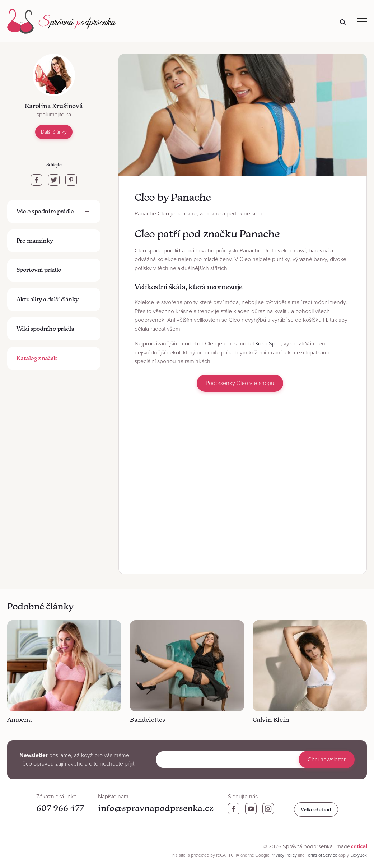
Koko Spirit (268, 344)
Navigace (362, 21)
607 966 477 (60, 808)
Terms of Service (322, 855)
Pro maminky (35, 241)
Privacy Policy (284, 855)
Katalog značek (37, 358)
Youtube (251, 809)
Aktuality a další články (48, 299)
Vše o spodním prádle (45, 211)
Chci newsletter (327, 760)
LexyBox (359, 855)
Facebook (234, 809)
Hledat (343, 22)
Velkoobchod (316, 809)
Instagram (268, 809)
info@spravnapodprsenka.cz (156, 808)
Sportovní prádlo (39, 270)
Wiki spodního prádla (45, 329)
